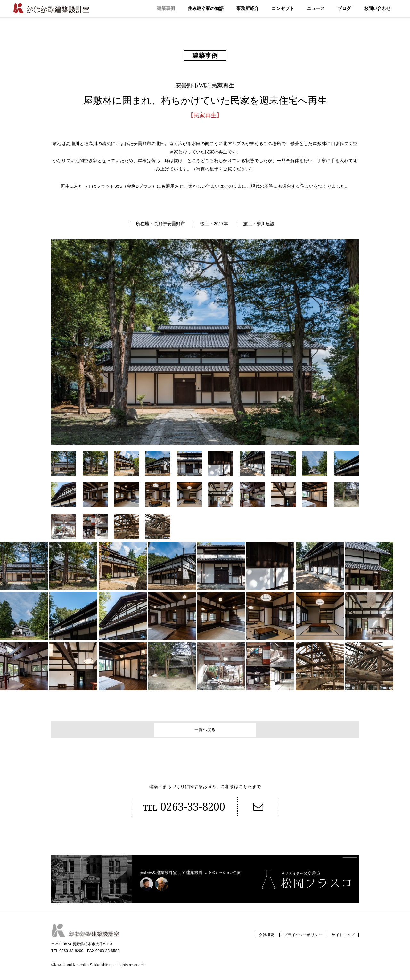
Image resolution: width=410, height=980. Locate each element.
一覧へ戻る (205, 730)
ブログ (344, 8)
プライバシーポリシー (298, 939)
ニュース (316, 8)
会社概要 (258, 939)
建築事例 (166, 8)
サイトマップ (341, 939)
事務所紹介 (248, 8)
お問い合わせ (377, 8)
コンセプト (283, 8)
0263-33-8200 (175, 809)
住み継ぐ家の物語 (206, 8)
